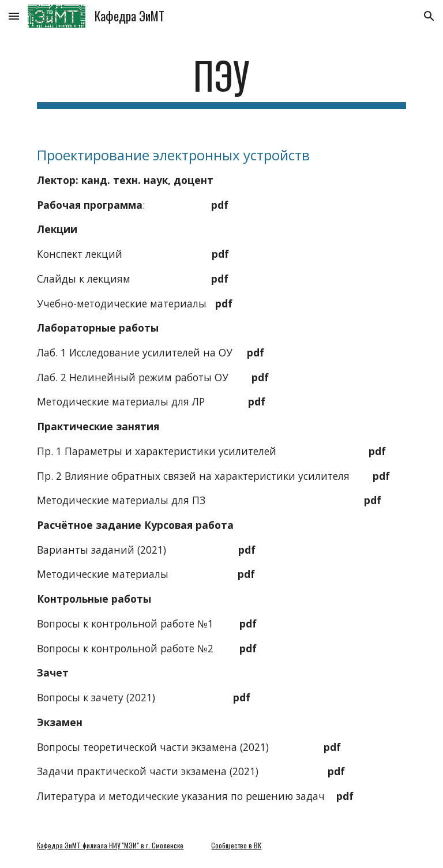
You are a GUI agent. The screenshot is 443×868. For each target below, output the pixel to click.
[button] (14, 16)
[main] (221, 81)
